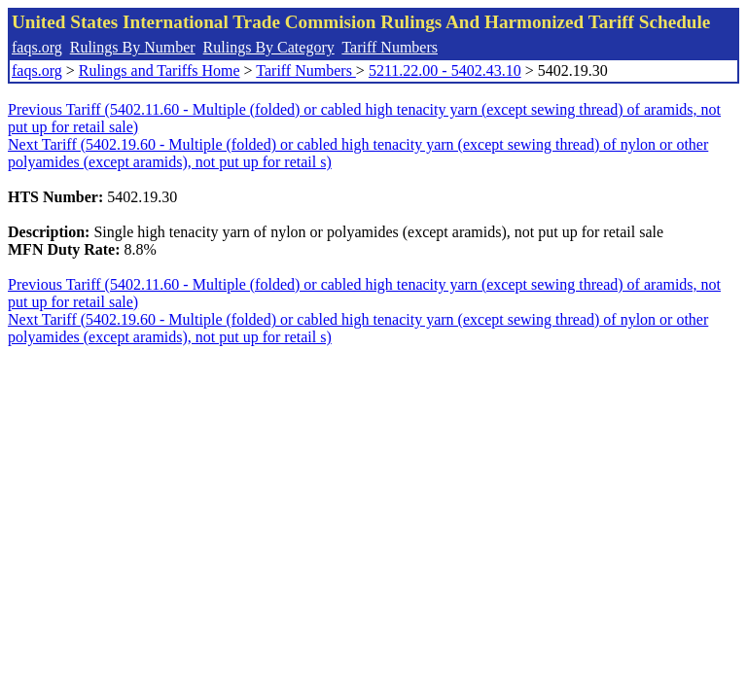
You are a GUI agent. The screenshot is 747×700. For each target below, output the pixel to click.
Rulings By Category (269, 47)
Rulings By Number (133, 47)
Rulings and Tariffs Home (160, 70)
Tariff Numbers (390, 47)
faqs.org (37, 47)
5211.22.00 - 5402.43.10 (445, 70)
